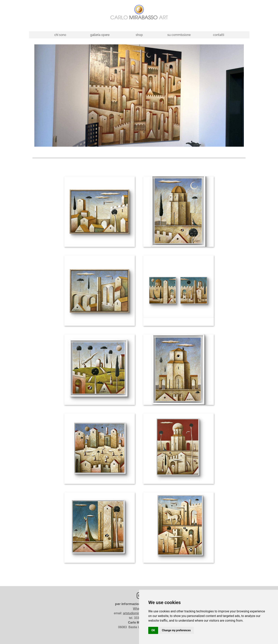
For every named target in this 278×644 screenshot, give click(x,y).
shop (139, 35)
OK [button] (153, 630)
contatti (219, 35)
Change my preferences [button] (176, 630)
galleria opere (100, 35)
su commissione (179, 35)
